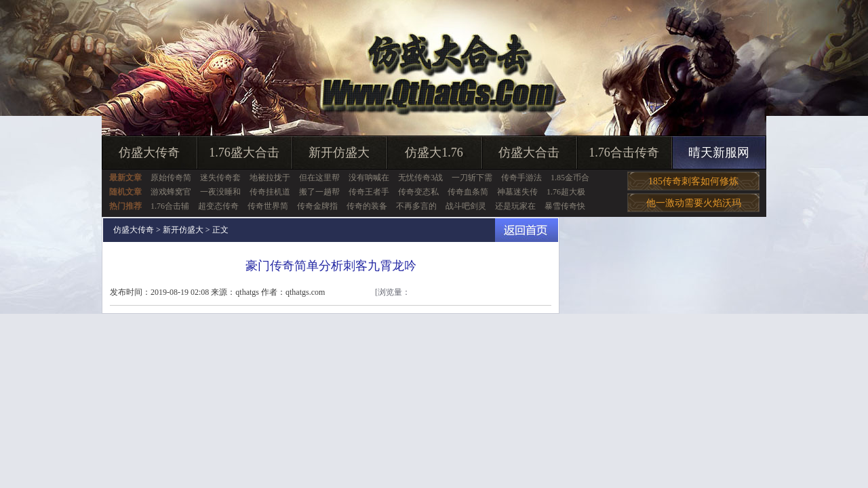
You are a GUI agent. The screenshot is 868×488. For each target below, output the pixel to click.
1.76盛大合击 (244, 152)
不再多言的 (416, 206)
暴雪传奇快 (565, 206)
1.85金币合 (570, 178)
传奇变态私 (418, 192)
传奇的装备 (367, 206)
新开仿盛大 (339, 152)
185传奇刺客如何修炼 (693, 181)
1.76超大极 (566, 192)
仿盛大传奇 (149, 152)
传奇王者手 (369, 192)
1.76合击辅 (170, 206)
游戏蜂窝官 (171, 192)
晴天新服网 (719, 152)
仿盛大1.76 (434, 152)
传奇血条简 (468, 192)
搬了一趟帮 (319, 192)
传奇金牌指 (317, 206)
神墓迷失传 (517, 192)
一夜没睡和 (220, 192)
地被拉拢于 (270, 178)
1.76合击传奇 (624, 152)
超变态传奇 (218, 206)
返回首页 (527, 230)
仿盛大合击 (529, 152)
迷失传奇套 (220, 178)
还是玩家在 (515, 206)
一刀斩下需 (472, 178)
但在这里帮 (319, 178)
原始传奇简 (171, 178)
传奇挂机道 (270, 192)
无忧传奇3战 (420, 178)
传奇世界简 (268, 206)
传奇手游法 (521, 178)
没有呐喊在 (369, 178)
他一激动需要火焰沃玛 (694, 203)
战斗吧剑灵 (466, 206)
